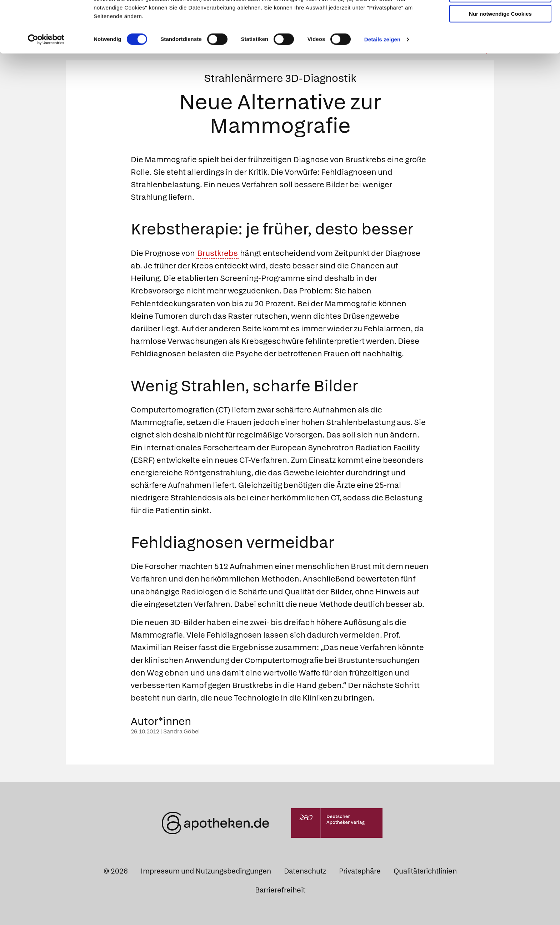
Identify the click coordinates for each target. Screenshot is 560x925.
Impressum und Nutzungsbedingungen (206, 871)
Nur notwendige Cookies (500, 58)
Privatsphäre (360, 871)
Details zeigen (382, 83)
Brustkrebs (217, 253)
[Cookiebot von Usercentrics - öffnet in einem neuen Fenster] (46, 84)
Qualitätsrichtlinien (425, 871)
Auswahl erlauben (500, 38)
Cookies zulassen (500, 17)
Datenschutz (305, 871)
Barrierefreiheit (280, 890)
